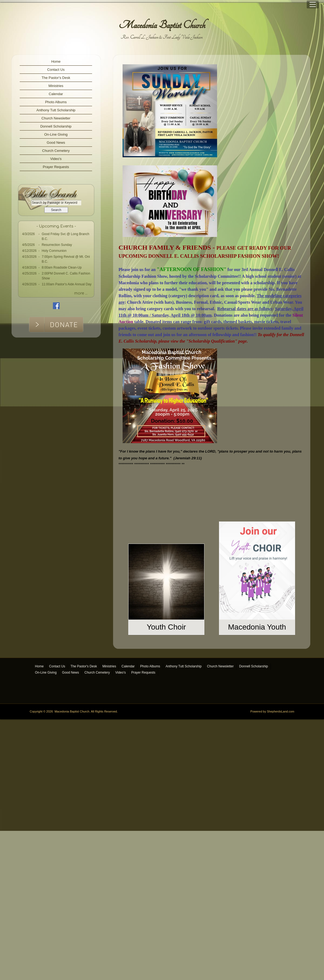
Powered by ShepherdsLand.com (272, 905)
